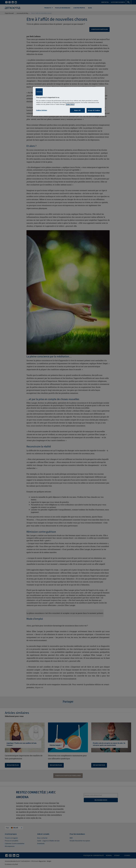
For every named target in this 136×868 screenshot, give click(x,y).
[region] (69, 101)
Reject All (77, 110)
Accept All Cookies (94, 110)
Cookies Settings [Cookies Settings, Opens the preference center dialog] (42, 110)
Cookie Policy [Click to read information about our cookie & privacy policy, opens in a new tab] (70, 104)
